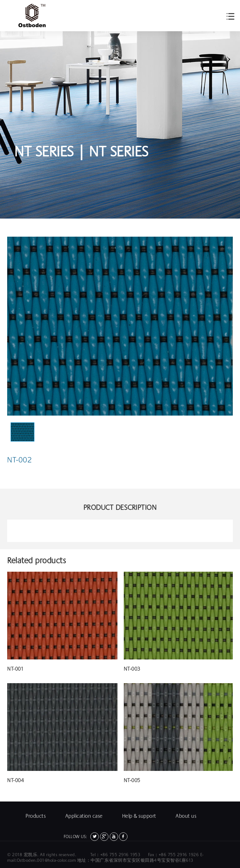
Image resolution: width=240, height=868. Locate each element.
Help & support (139, 816)
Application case (84, 816)
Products (36, 816)
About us (186, 816)
